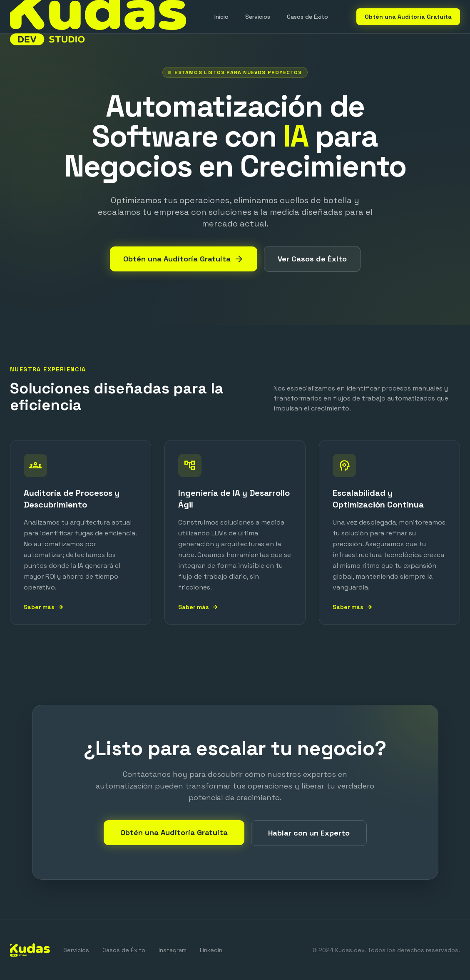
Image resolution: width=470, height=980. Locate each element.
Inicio (221, 17)
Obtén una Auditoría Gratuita (408, 17)
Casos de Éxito (307, 17)
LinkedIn (211, 950)
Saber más (44, 607)
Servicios (258, 17)
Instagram (173, 950)
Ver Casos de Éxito (312, 259)
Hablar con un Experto (309, 833)
